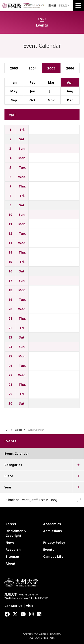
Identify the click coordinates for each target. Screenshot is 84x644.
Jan (14, 82)
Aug (70, 91)
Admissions (53, 531)
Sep (14, 100)
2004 (32, 68)
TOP (7, 430)
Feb (33, 82)
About (11, 563)
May (14, 91)
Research (13, 549)
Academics (52, 524)
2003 (14, 68)
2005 (51, 68)
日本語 (52, 6)
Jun (32, 91)
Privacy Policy (54, 543)
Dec (70, 100)
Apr (70, 82)
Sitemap (12, 556)
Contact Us (13, 606)
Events (18, 430)
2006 (70, 68)
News (10, 543)
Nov (51, 100)
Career (11, 524)
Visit (30, 606)
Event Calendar (17, 453)
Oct (32, 100)
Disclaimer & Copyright (16, 533)
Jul (51, 91)
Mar (51, 82)
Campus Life (53, 556)
